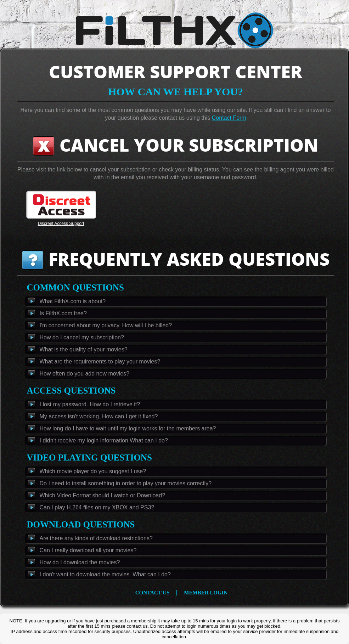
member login (206, 593)
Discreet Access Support (61, 224)
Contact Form (229, 118)
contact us (153, 593)
